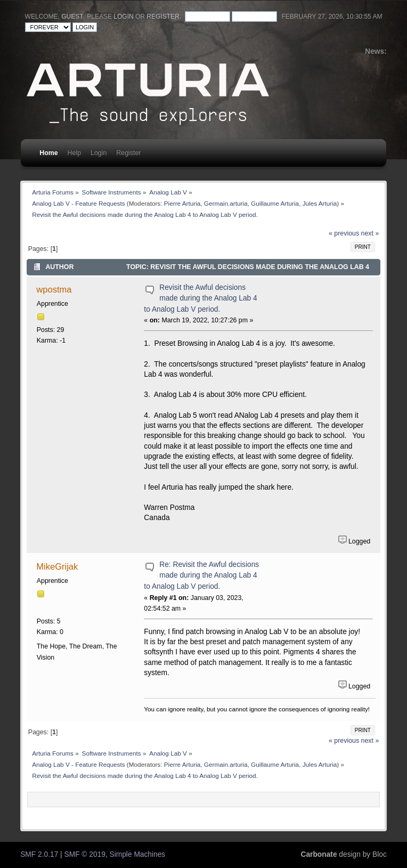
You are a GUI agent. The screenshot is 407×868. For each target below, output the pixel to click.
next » (370, 233)
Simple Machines (138, 854)
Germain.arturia (226, 203)
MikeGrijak (57, 566)
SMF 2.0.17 (39, 854)
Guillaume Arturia (275, 203)
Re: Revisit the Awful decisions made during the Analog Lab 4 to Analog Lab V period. (201, 575)
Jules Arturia (320, 203)
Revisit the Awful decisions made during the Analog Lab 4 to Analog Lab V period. (200, 298)
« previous (344, 233)
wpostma (54, 289)
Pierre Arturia (182, 203)
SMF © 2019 (85, 854)
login (123, 17)
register (163, 17)
